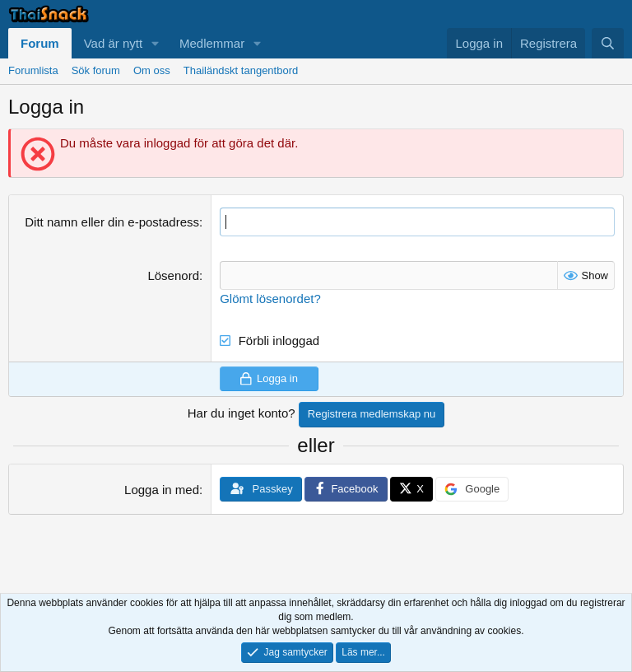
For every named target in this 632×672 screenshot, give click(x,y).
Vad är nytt (113, 43)
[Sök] (608, 43)
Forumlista (33, 70)
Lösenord (173, 275)
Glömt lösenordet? (270, 299)
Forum (40, 43)
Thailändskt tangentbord (241, 70)
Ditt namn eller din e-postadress (112, 222)
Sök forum (96, 70)
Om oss (152, 70)
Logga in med (162, 490)
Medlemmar (212, 43)
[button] (156, 43)
